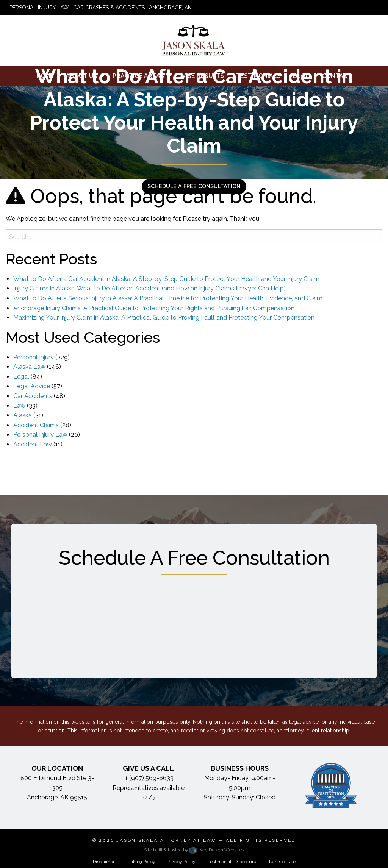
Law (19, 406)
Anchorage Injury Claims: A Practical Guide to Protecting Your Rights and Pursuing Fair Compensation (154, 308)
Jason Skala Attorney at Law (166, 840)
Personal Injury (34, 357)
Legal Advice (32, 386)
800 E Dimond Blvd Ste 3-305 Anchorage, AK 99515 (57, 788)
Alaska (23, 415)
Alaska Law (29, 367)
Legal (21, 377)
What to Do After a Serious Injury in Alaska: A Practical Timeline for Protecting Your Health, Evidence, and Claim (168, 298)
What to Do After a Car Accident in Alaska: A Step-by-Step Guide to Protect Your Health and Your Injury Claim (166, 279)
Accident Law (33, 444)
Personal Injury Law (40, 435)
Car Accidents (33, 396)
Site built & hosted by (194, 850)
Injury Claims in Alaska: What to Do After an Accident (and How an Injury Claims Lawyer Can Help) (149, 288)
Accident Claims (36, 425)
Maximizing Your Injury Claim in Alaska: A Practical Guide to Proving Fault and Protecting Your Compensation (164, 318)
